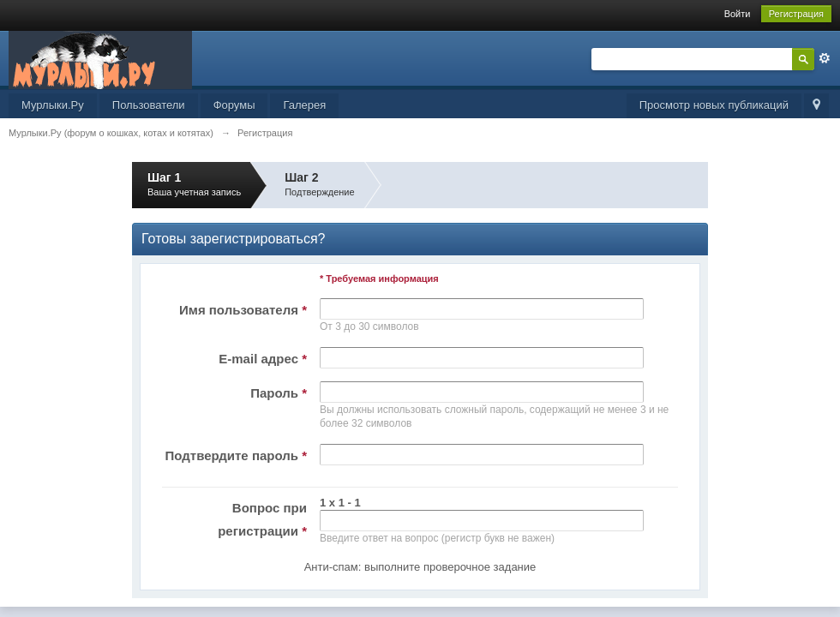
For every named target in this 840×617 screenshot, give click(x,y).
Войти (738, 14)
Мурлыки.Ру (53, 105)
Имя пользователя (243, 310)
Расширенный (825, 58)
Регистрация (796, 14)
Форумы (234, 105)
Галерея (304, 105)
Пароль (279, 393)
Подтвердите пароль (236, 455)
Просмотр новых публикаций (714, 105)
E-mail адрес (263, 359)
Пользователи (149, 105)
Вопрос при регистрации (262, 519)
